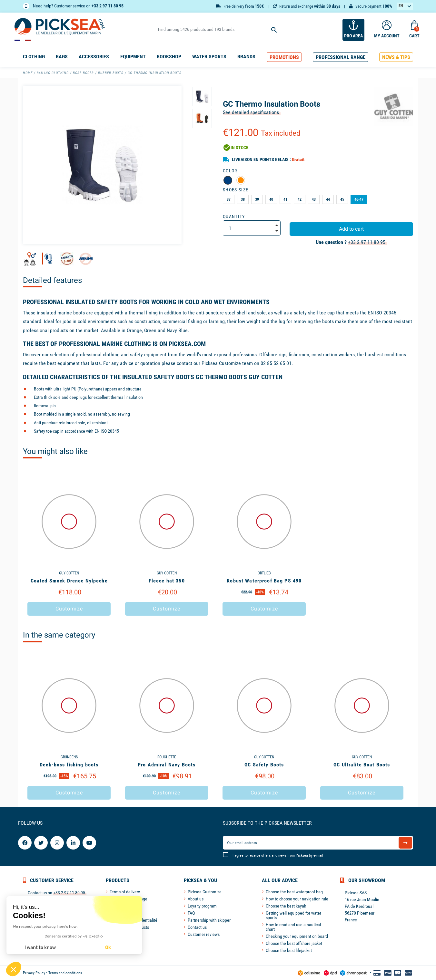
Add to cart (351, 229)
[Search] (218, 30)
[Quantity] (252, 228)
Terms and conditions (65, 973)
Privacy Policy (34, 973)
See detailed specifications (251, 112)
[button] (284, 57)
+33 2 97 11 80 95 (108, 6)
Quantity (234, 216)
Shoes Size (236, 190)
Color (230, 171)
